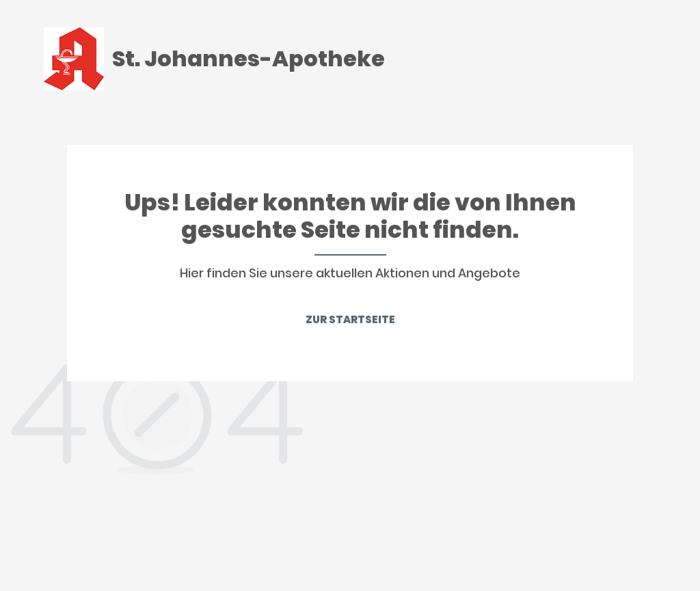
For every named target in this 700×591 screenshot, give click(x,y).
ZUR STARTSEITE (350, 319)
